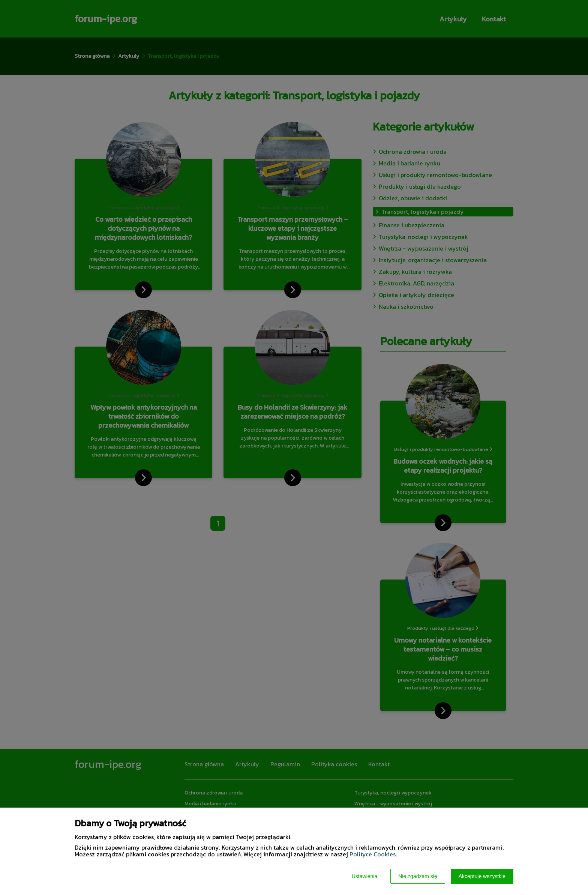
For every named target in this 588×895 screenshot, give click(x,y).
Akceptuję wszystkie (482, 876)
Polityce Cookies (373, 854)
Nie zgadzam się (418, 876)
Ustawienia (364, 876)
